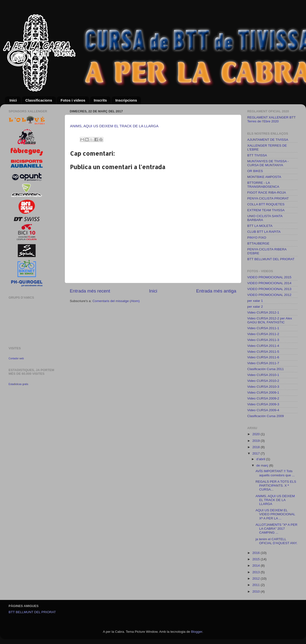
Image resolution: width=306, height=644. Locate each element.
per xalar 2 (255, 307)
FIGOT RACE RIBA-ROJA (267, 193)
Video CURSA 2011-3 (263, 340)
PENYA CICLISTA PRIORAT (268, 198)
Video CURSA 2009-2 (263, 398)
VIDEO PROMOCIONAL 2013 (269, 289)
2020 (257, 434)
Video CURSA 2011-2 (263, 334)
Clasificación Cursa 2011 (265, 369)
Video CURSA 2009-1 (263, 392)
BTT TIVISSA (257, 155)
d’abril (261, 459)
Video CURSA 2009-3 (263, 404)
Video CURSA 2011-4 (263, 346)
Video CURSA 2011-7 (263, 363)
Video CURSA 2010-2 (263, 381)
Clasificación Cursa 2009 (265, 416)
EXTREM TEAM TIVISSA (266, 210)
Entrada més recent (90, 291)
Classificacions (39, 100)
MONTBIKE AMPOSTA (264, 177)
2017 (257, 453)
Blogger (197, 632)
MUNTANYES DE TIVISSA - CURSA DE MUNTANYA (268, 163)
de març (263, 465)
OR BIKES (255, 171)
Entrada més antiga (216, 291)
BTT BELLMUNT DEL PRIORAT (271, 259)
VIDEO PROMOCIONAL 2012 (269, 295)
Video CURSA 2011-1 (263, 328)
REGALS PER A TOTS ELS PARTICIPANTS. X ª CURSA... (276, 486)
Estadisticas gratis (18, 384)
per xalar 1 (255, 301)
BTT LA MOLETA (260, 226)
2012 (257, 579)
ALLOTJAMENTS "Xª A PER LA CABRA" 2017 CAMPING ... (277, 529)
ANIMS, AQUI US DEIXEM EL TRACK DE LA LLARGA (114, 126)
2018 (257, 447)
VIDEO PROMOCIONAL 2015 (269, 277)
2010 (257, 591)
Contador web (16, 358)
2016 (257, 553)
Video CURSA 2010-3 (263, 387)
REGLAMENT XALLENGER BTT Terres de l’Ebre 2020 (271, 119)
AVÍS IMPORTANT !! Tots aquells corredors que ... (275, 473)
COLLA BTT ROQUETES (266, 204)
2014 (257, 566)
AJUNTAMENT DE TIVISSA (268, 140)
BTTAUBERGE (258, 243)
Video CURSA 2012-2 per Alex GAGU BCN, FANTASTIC (270, 320)
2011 (257, 585)
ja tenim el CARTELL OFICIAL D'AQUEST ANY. (277, 541)
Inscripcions (126, 100)
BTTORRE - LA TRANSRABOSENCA (263, 185)
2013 (257, 572)
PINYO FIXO (257, 238)
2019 (257, 441)
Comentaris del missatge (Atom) (116, 301)
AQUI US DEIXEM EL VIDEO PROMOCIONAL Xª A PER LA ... (275, 514)
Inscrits (100, 100)
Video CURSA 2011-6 (263, 357)
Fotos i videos (73, 100)
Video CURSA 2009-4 (263, 410)
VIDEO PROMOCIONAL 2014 (269, 283)
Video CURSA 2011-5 (263, 352)
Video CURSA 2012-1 (263, 312)
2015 (257, 559)
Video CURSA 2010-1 (263, 375)
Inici (13, 100)
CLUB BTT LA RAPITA (264, 232)
